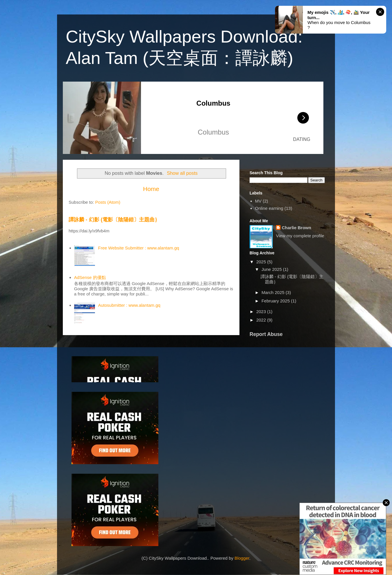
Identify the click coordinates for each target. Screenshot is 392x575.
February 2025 (276, 301)
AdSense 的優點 (90, 277)
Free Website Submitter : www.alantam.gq (139, 248)
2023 (262, 312)
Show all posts (182, 173)
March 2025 (273, 292)
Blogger (242, 558)
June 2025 (272, 269)
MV (258, 201)
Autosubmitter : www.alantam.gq (129, 305)
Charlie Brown (296, 228)
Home (151, 189)
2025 (262, 262)
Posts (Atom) (108, 202)
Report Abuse (266, 334)
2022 (262, 320)
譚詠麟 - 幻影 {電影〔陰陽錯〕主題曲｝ (114, 220)
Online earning (269, 208)
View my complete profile (300, 236)
